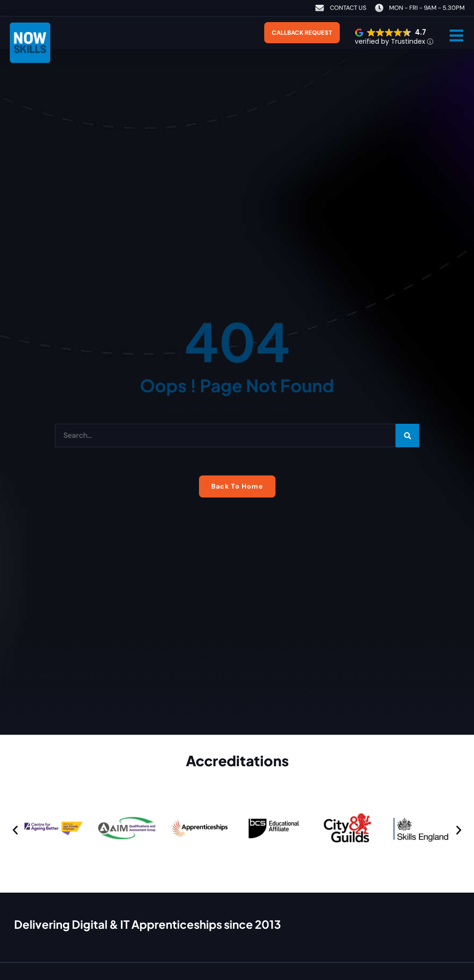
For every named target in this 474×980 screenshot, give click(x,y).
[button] (456, 35)
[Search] (407, 436)
